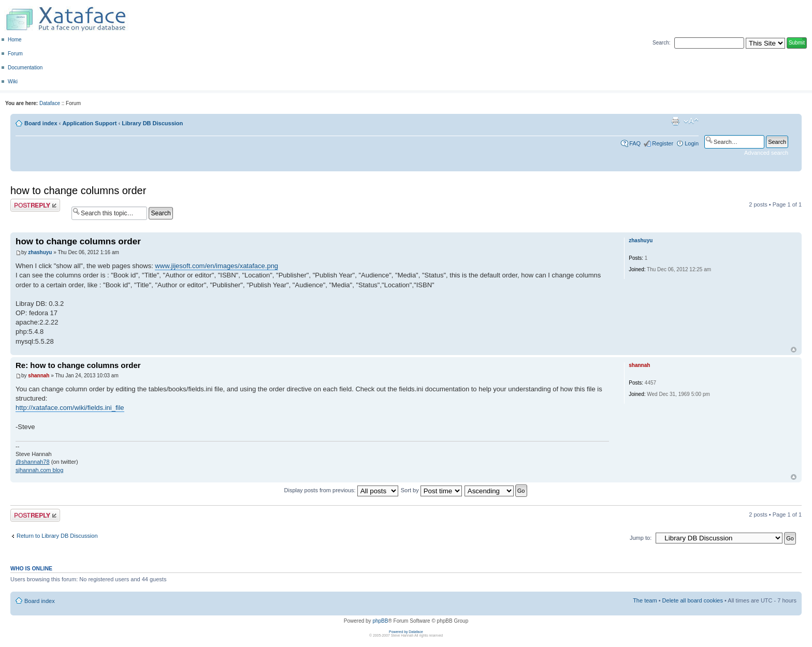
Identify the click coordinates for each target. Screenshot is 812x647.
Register (663, 143)
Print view (675, 121)
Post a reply (35, 205)
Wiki (13, 82)
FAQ (635, 143)
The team (645, 600)
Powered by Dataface (406, 632)
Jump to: (641, 538)
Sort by (431, 490)
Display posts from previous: (341, 490)
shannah (39, 376)
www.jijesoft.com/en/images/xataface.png (216, 266)
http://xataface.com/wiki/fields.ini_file (70, 408)
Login (692, 143)
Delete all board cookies (693, 600)
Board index (41, 123)
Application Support (89, 123)
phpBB (380, 621)
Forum (15, 54)
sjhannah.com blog (39, 470)
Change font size (691, 121)
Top (794, 350)
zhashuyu (40, 252)
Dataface (50, 103)
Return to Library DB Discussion (57, 536)
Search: (661, 43)
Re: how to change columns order (78, 365)
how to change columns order (78, 190)
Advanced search (766, 153)
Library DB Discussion (152, 123)
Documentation (25, 68)
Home (15, 40)
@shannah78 (33, 462)
